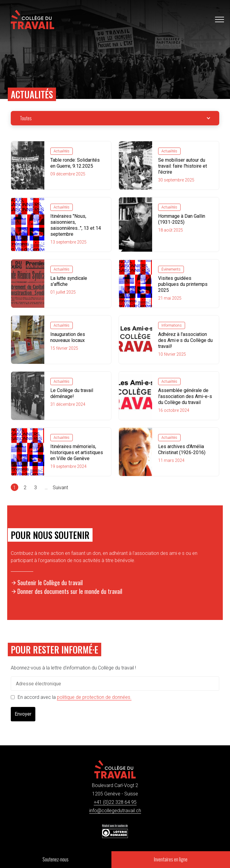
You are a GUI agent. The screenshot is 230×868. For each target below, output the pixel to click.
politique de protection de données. (94, 697)
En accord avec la (75, 697)
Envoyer (23, 714)
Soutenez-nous (56, 859)
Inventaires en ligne (171, 859)
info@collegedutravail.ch (115, 811)
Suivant (60, 488)
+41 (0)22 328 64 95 (115, 802)
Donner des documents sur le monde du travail (70, 591)
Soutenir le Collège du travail (50, 582)
